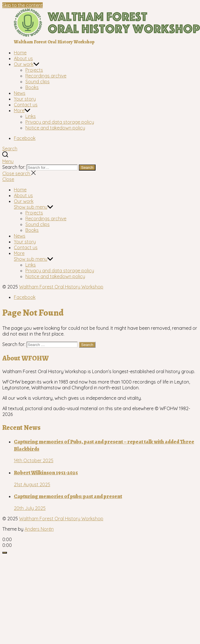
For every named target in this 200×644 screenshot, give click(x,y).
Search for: (14, 167)
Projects (34, 70)
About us (23, 58)
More (19, 110)
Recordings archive (46, 76)
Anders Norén (39, 529)
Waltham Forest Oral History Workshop (61, 287)
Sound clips (38, 82)
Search (87, 168)
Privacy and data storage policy (60, 122)
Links (31, 116)
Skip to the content (23, 5)
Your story (25, 99)
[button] (100, 161)
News (20, 93)
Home (20, 53)
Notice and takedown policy (55, 128)
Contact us (26, 105)
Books (32, 87)
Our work (24, 64)
